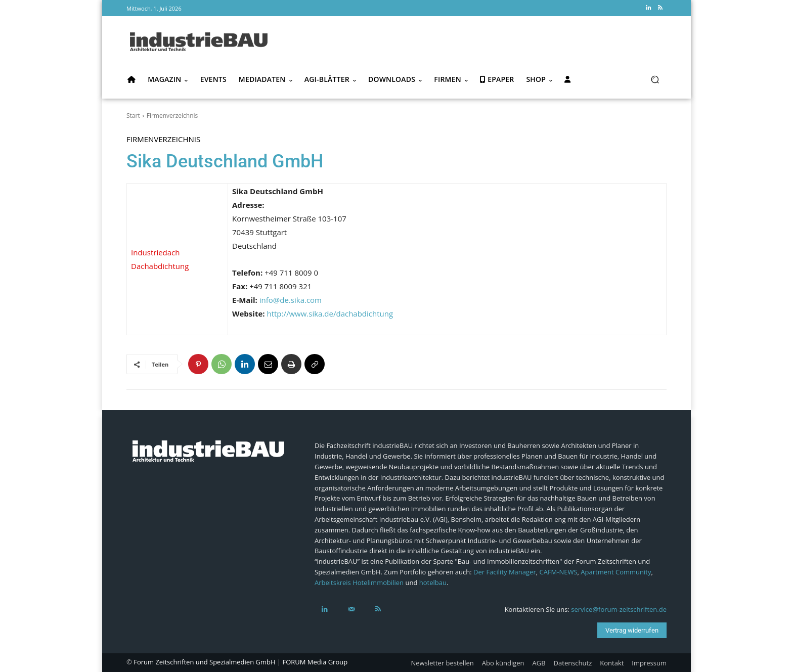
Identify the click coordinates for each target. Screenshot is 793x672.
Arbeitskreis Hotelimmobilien (359, 583)
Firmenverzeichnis (172, 116)
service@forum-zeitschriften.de (619, 609)
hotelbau (433, 583)
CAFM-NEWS (558, 572)
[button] (655, 80)
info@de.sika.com (291, 300)
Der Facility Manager (505, 572)
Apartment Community (616, 572)
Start (133, 116)
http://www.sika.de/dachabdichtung (330, 313)
